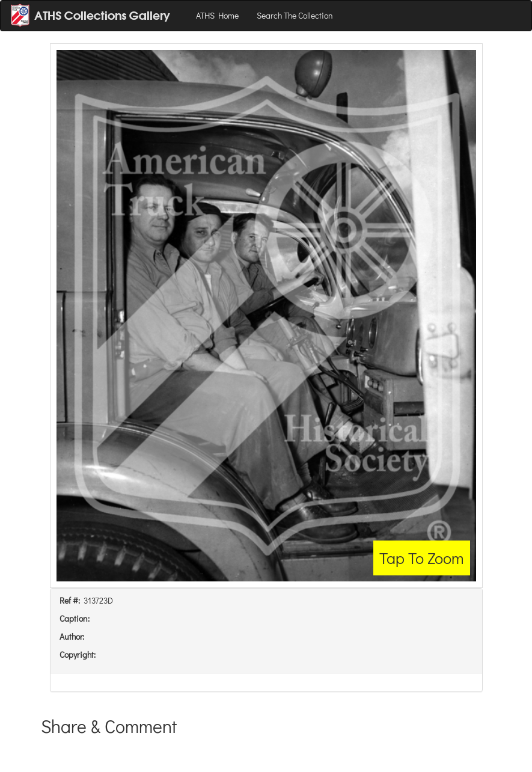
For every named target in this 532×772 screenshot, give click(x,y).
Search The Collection (295, 15)
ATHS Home (217, 15)
